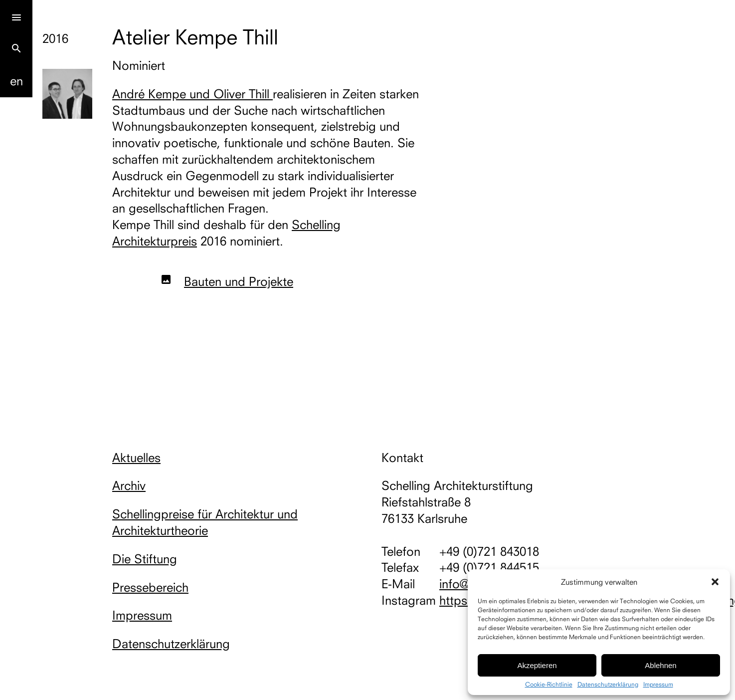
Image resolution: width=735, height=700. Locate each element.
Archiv (129, 485)
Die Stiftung (145, 559)
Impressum (658, 685)
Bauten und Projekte (239, 281)
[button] (715, 582)
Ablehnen (660, 665)
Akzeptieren (537, 665)
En (16, 81)
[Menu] (16, 16)
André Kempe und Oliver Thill (192, 94)
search (16, 48)
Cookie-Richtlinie (549, 685)
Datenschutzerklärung (608, 685)
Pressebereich (150, 587)
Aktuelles (136, 458)
